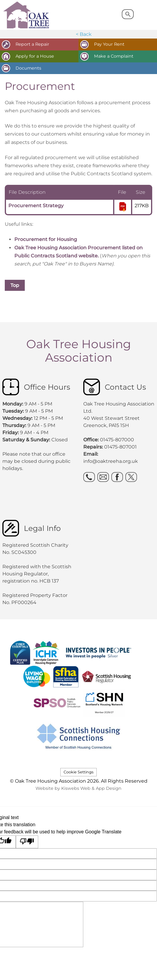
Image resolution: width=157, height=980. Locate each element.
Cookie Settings (78, 772)
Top (15, 285)
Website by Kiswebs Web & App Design (78, 788)
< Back (84, 34)
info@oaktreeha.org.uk (111, 461)
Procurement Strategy (36, 206)
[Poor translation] (27, 842)
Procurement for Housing (46, 239)
